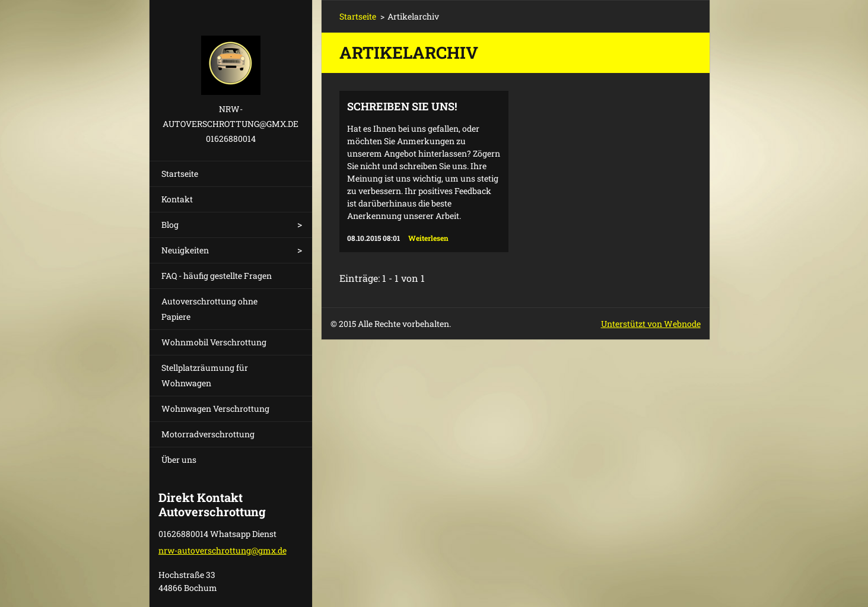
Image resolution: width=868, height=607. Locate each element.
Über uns (179, 460)
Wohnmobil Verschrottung (214, 342)
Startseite (180, 174)
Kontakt (177, 199)
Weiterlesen (428, 238)
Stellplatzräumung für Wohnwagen (205, 375)
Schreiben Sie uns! (402, 106)
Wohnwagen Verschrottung (215, 409)
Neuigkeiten (185, 250)
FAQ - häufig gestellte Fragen (217, 276)
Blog (170, 225)
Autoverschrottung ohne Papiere (209, 309)
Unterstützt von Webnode (651, 324)
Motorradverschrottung (208, 434)
